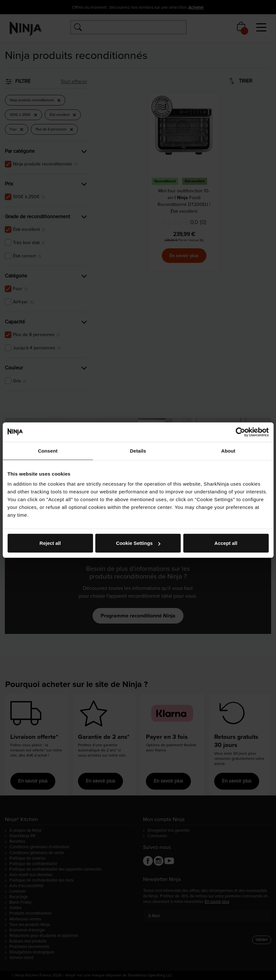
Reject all (50, 543)
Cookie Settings (138, 543)
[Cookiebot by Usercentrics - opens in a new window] (240, 432)
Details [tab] (138, 451)
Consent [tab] (48, 451)
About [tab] (228, 451)
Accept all (226, 543)
